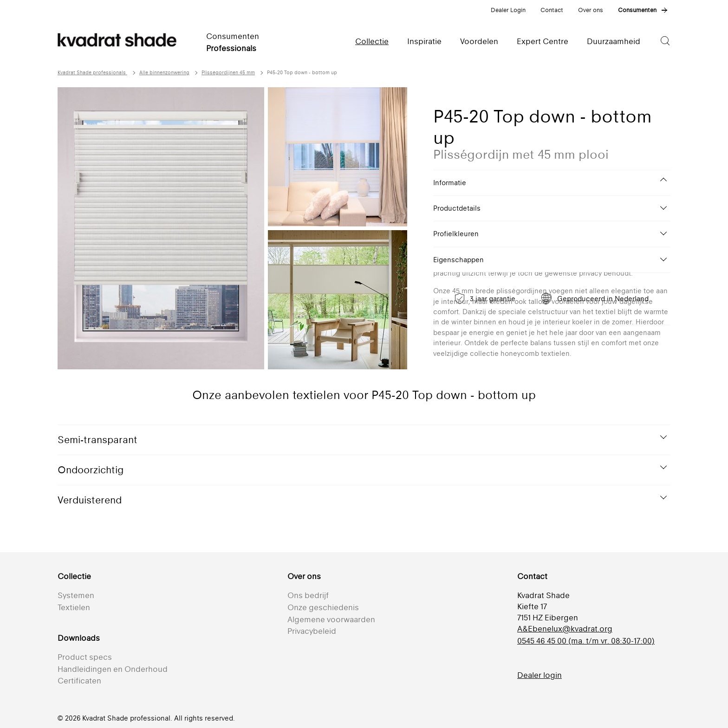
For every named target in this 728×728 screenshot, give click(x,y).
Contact (552, 10)
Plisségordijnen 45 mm (228, 73)
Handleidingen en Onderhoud (113, 669)
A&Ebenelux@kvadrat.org (565, 629)
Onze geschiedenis (323, 607)
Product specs (85, 657)
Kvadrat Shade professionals (92, 73)
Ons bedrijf (308, 595)
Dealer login (539, 675)
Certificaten (79, 681)
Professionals (231, 48)
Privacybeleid (312, 631)
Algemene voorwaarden (331, 619)
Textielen (74, 607)
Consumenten (637, 10)
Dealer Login (508, 10)
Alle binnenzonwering (164, 73)
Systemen (76, 595)
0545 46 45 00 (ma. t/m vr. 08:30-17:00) (586, 641)
